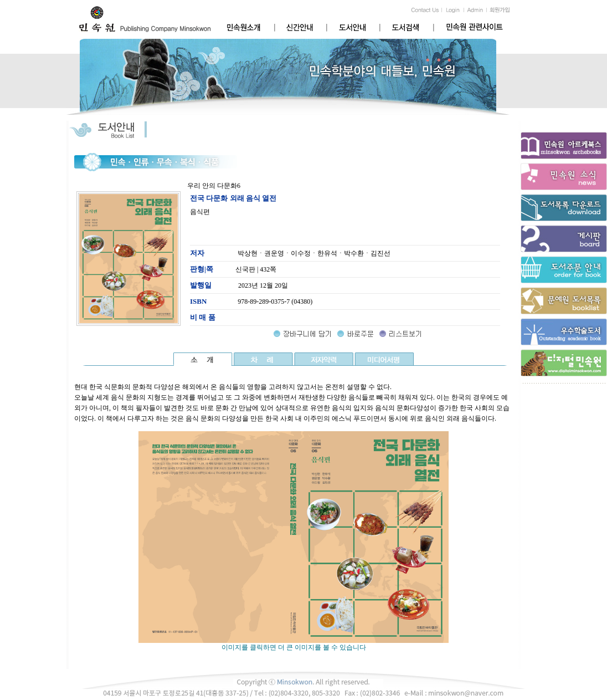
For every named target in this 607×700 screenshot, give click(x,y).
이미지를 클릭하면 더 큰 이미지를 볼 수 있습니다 (294, 644)
